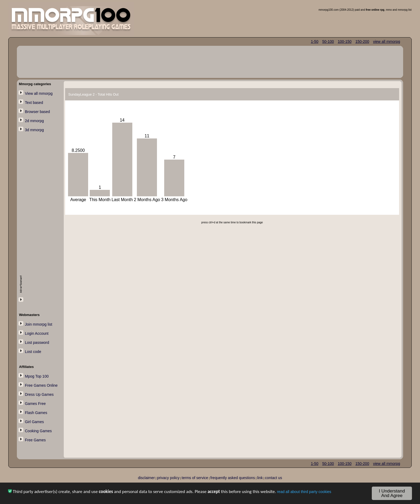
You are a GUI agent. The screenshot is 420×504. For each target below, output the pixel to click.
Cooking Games (38, 431)
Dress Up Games (39, 394)
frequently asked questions (233, 478)
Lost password (37, 343)
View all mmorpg (39, 93)
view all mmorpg (387, 42)
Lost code (33, 352)
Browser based (37, 112)
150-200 (362, 42)
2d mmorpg (34, 121)
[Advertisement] (41, 221)
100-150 (345, 42)
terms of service (195, 478)
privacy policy (168, 478)
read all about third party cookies (304, 493)
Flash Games (36, 413)
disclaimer (146, 478)
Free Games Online (41, 385)
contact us (273, 478)
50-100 (328, 42)
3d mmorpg (34, 130)
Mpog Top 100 (37, 376)
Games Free (35, 404)
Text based (34, 103)
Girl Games (34, 422)
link (260, 478)
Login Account (37, 333)
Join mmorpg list (39, 324)
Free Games (35, 440)
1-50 (314, 42)
